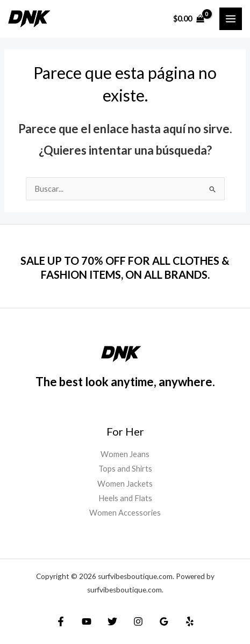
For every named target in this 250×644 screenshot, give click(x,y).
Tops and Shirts (125, 469)
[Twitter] (112, 621)
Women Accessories (125, 513)
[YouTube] (87, 621)
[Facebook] (61, 621)
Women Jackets (125, 484)
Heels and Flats (125, 498)
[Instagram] (138, 621)
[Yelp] (190, 621)
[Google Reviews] (164, 621)
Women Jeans (125, 454)
